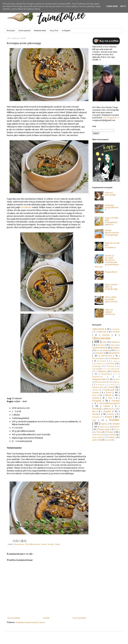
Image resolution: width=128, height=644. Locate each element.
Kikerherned (107, 356)
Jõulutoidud (99, 348)
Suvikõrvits (115, 427)
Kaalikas (116, 348)
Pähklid (108, 406)
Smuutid (96, 417)
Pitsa (111, 398)
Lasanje (96, 369)
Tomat (110, 432)
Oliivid (95, 390)
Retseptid (11, 31)
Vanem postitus (79, 618)
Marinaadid (101, 382)
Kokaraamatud (24, 31)
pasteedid (97, 440)
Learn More (112, 6)
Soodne (51, 544)
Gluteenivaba (19, 544)
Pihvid (109, 395)
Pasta (109, 392)
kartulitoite (26, 207)
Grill (104, 342)
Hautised (116, 342)
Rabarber (112, 409)
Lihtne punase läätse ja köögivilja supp (111, 287)
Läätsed (116, 371)
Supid (57, 544)
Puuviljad (116, 401)
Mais (117, 379)
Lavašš (117, 369)
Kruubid (103, 361)
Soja (95, 420)
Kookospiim (114, 358)
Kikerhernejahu (99, 358)
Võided (112, 435)
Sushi (102, 427)
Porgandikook (111, 272)
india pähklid (98, 437)
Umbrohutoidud (99, 435)
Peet (95, 395)
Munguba (102, 385)
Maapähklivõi (108, 374)
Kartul (100, 353)
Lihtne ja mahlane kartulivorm (110, 312)
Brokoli (116, 332)
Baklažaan (102, 332)
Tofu (99, 432)
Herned (101, 345)
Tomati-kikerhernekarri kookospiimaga (112, 233)
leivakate (112, 437)
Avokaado (116, 329)
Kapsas (107, 350)
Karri (117, 350)
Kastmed (115, 353)
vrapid (108, 440)
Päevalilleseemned (33, 544)
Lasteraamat (107, 369)
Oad (111, 387)
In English (66, 31)
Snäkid (109, 417)
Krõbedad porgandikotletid (112, 207)
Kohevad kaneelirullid (110, 194)
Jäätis (113, 345)
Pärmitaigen (98, 409)
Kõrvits (112, 363)
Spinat (105, 424)
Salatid (108, 411)
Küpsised (111, 366)
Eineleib (107, 335)
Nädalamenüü (98, 387)
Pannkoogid (109, 390)
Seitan (112, 414)
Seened (44, 544)
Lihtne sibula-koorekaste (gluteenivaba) (111, 299)
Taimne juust (104, 429)
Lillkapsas (102, 371)
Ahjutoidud (99, 329)
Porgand (98, 401)
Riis (95, 411)
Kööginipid (97, 366)
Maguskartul (100, 377)
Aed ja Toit (54, 31)
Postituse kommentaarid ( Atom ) (31, 622)
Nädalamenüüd (40, 31)
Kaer (98, 350)
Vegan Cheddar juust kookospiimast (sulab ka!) (112, 221)
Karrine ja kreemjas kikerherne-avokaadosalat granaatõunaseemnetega (107, 261)
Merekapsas (115, 382)
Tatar (117, 429)
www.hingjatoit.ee (111, 118)
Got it (123, 6)
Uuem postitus (14, 618)
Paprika (96, 393)
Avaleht (46, 618)
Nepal (113, 385)
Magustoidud (100, 379)
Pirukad (96, 398)
